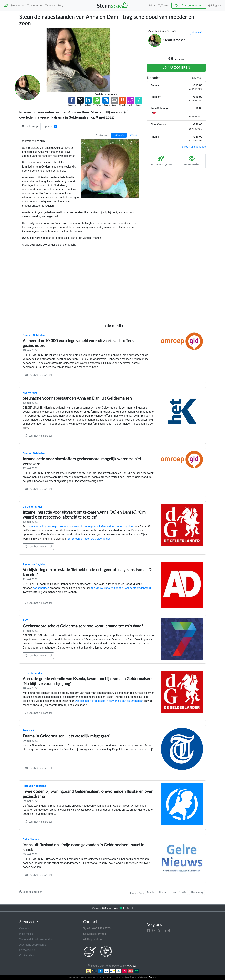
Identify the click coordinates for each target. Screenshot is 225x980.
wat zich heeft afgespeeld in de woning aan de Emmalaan (109, 701)
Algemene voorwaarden (33, 945)
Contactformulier (95, 934)
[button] (164, 6)
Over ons (24, 928)
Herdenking (197, 892)
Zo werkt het (35, 6)
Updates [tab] (50, 126)
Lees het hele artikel (38, 375)
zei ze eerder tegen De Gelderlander (89, 539)
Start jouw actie (191, 5)
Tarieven (50, 6)
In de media (26, 934)
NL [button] (151, 6)
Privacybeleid (27, 950)
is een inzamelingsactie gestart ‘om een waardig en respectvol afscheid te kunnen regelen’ (79, 526)
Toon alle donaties (193, 147)
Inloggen (214, 5)
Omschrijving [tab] (30, 126)
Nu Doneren (176, 68)
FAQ (60, 6)
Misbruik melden (31, 892)
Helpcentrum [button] (93, 939)
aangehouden (41, 588)
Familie (151, 892)
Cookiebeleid (27, 955)
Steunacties (18, 6)
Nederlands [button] (118, 135)
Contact (197, 32)
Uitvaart (163, 892)
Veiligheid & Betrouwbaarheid (37, 939)
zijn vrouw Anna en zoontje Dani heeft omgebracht (121, 588)
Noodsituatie (179, 892)
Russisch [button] (132, 135)
